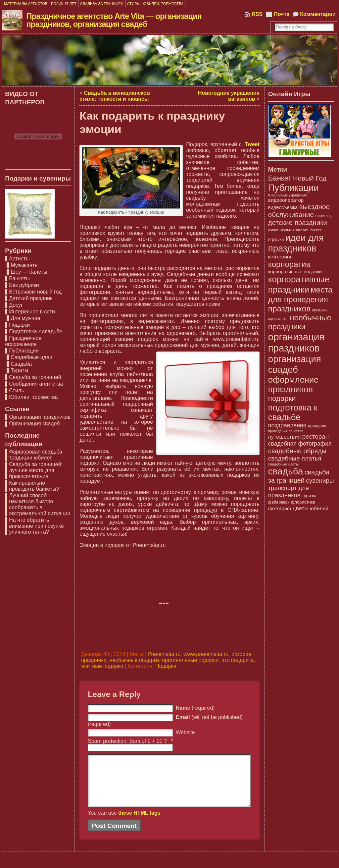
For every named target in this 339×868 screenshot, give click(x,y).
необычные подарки (134, 660)
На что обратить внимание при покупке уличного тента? (36, 526)
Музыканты (24, 265)
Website (185, 732)
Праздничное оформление (23, 341)
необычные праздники (300, 322)
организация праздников (296, 342)
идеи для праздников (296, 243)
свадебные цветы (283, 464)
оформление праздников (293, 384)
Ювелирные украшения (287, 195)
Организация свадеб (34, 424)
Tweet (252, 144)
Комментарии (318, 14)
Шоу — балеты (29, 272)
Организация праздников (40, 417)
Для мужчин (25, 318)
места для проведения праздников (300, 299)
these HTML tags (139, 823)
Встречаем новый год (35, 292)
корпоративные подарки (295, 272)
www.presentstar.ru (206, 654)
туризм (309, 496)
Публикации (24, 351)
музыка (319, 310)
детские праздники (298, 222)
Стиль (17, 390)
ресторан (315, 436)
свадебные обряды (297, 451)
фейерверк (279, 502)
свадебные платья (295, 458)
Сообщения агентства (36, 384)
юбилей (319, 508)
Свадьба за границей (35, 377)
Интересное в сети (32, 312)
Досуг (16, 305)
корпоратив (289, 264)
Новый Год (310, 178)
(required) (195, 708)
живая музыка (281, 230)
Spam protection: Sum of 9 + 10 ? (127, 741)
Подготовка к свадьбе (36, 331)
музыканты (278, 319)
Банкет (280, 178)
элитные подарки (102, 666)
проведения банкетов (286, 431)
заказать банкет (308, 230)
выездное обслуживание (299, 211)
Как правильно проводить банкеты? (34, 486)
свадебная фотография (300, 444)
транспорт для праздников (289, 491)
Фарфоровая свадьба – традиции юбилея (38, 455)
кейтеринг (280, 257)
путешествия (285, 437)
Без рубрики (24, 285)
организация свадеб (295, 364)
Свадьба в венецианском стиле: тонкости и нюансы (115, 96)
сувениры (320, 481)
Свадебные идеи (31, 357)
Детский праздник (31, 298)
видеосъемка (283, 207)
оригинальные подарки (190, 660)
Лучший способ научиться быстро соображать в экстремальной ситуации (40, 504)
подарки (282, 398)
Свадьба (21, 364)
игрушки (276, 240)
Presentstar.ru (164, 654)
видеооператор (286, 200)
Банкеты (19, 278)
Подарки (19, 325)
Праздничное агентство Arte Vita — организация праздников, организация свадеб (114, 20)
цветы (301, 508)
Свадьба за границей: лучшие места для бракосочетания (36, 470)
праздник (317, 426)
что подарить (238, 660)
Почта (282, 14)
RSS (257, 14)
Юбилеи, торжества (33, 397)
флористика (303, 502)
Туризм (19, 371)
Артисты (19, 259)
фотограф (280, 509)
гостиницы (324, 216)
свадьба (286, 471)
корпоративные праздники (299, 284)
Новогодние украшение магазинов (229, 96)
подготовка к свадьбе (293, 412)
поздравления (287, 425)
